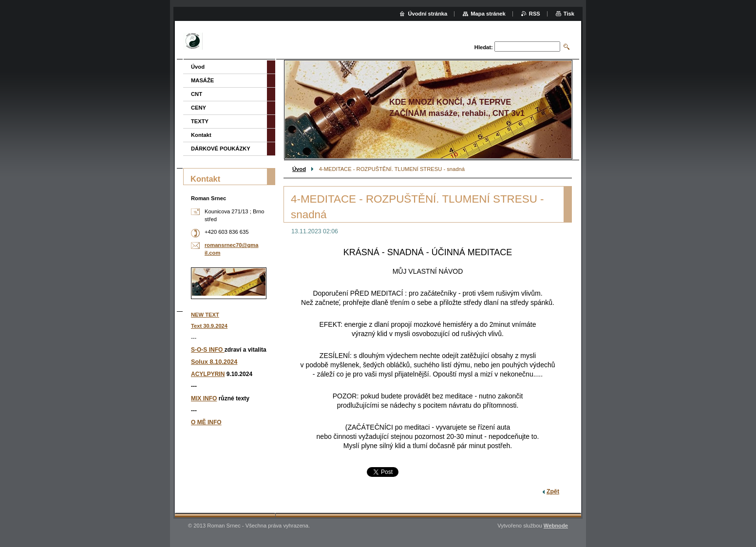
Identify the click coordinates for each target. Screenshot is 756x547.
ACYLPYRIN (208, 374)
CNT (197, 94)
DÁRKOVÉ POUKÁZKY (221, 149)
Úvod (299, 169)
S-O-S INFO (208, 350)
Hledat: (484, 47)
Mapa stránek (488, 14)
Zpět (553, 491)
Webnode (556, 526)
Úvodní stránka (427, 14)
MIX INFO (204, 398)
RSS (535, 14)
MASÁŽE (202, 80)
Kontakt (201, 135)
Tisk (569, 14)
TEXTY (200, 121)
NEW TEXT (205, 315)
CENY (198, 108)
